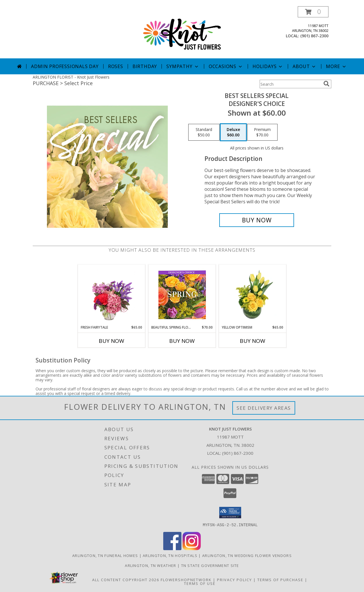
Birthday (145, 66)
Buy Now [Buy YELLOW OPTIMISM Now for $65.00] (253, 341)
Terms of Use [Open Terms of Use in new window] (200, 583)
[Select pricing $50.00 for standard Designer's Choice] (204, 132)
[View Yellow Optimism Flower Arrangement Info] (253, 295)
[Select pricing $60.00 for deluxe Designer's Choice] (233, 132)
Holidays (268, 66)
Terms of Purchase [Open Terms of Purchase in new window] (280, 579)
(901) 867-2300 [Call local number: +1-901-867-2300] (314, 36)
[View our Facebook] (172, 548)
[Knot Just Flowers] (182, 32)
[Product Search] (290, 84)
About (305, 66)
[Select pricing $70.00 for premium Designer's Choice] (262, 132)
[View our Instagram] (192, 548)
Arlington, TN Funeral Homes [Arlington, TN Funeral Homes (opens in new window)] (105, 555)
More (336, 66)
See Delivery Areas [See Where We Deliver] (264, 408)
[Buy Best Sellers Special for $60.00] (257, 220)
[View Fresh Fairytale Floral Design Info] (112, 295)
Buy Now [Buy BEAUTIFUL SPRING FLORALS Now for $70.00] (182, 341)
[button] (313, 12)
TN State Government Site (210, 565)
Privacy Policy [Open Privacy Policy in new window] (234, 579)
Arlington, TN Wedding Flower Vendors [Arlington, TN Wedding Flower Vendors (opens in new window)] (247, 555)
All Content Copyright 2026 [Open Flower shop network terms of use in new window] (126, 579)
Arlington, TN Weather (150, 565)
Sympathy (183, 66)
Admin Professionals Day (65, 66)
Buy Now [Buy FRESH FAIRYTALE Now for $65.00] (111, 341)
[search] (326, 84)
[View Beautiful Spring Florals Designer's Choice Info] (182, 295)
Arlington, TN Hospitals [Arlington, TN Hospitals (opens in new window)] (170, 555)
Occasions (226, 66)
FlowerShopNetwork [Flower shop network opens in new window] (186, 579)
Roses (116, 66)
